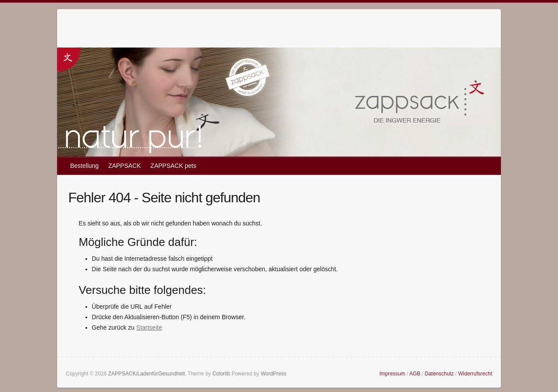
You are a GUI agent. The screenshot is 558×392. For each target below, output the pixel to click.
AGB (415, 374)
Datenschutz (439, 374)
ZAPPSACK (124, 166)
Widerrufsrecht (475, 374)
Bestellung (84, 166)
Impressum (392, 374)
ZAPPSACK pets (173, 166)
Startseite (149, 327)
